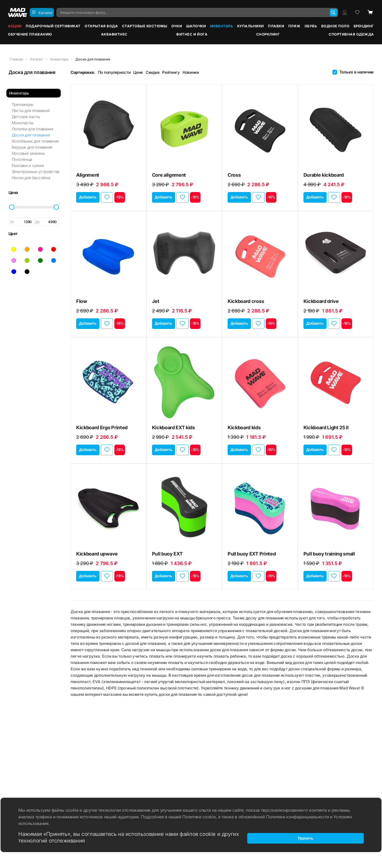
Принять (305, 837)
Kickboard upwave (97, 554)
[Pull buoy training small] (336, 507)
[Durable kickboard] (336, 129)
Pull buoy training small (329, 554)
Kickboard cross (246, 301)
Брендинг (364, 26)
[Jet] (184, 255)
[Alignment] (108, 129)
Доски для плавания (30, 131)
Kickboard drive (321, 301)
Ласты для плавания (30, 106)
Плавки (276, 26)
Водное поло (335, 26)
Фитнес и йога (192, 34)
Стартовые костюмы (145, 26)
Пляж (294, 26)
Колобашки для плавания (35, 137)
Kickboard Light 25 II (326, 428)
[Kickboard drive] (336, 255)
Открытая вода (101, 26)
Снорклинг (268, 34)
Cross (234, 175)
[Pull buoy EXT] (184, 507)
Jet (156, 301)
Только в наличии (356, 72)
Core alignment (169, 175)
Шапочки (196, 26)
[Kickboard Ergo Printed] (108, 381)
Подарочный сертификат (53, 26)
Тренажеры (22, 100)
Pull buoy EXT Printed (252, 554)
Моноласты (22, 118)
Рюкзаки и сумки (27, 161)
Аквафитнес (114, 34)
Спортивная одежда (351, 34)
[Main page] (18, 12)
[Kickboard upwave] (108, 507)
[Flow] (108, 255)
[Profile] (345, 12)
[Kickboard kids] (260, 381)
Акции (15, 26)
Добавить (88, 197)
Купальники (251, 26)
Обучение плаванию (30, 34)
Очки (177, 26)
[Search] (333, 12)
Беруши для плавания (31, 143)
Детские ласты (25, 112)
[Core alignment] (184, 129)
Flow (82, 301)
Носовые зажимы (28, 149)
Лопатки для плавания (32, 125)
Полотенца (21, 155)
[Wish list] (357, 12)
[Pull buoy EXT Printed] (260, 507)
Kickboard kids (244, 428)
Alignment (88, 175)
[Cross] (260, 129)
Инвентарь (222, 26)
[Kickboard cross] (260, 255)
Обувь (311, 26)
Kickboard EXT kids (173, 428)
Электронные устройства (35, 167)
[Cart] (370, 12)
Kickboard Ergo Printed (102, 428)
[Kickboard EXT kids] (184, 381)
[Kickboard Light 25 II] (336, 381)
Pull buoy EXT (167, 554)
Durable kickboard (324, 175)
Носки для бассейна (30, 173)
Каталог (37, 59)
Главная (16, 59)
